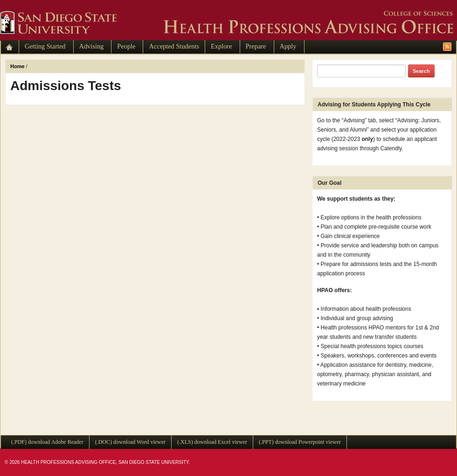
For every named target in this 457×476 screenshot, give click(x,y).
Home (17, 66)
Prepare (256, 46)
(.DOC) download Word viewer (130, 442)
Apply (288, 46)
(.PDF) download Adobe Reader (47, 442)
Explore (222, 46)
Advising (92, 46)
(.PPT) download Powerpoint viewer (300, 442)
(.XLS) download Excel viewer (212, 442)
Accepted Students (174, 46)
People (126, 46)
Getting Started (45, 46)
